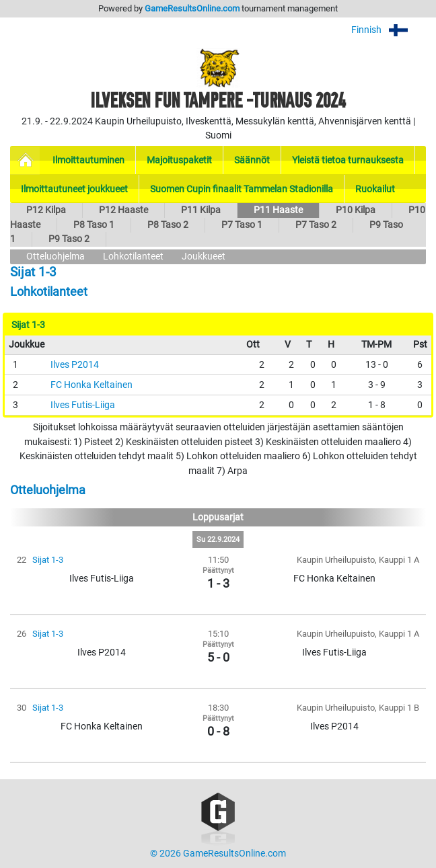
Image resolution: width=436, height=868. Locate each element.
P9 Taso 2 (69, 239)
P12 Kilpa (46, 210)
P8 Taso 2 (168, 225)
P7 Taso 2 (316, 225)
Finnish (389, 30)
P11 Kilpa (201, 210)
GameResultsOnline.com (192, 8)
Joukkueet (204, 257)
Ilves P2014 (75, 365)
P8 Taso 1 (94, 225)
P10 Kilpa (356, 210)
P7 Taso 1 (242, 225)
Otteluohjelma (56, 257)
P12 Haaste (123, 210)
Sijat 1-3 (48, 560)
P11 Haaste (278, 210)
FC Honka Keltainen (92, 385)
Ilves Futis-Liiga (83, 405)
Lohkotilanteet (133, 257)
